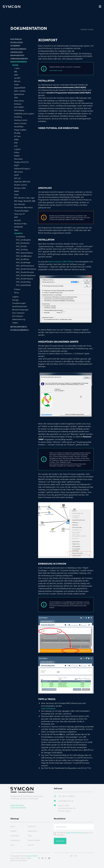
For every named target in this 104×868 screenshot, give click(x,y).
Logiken (15, 297)
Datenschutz (32, 831)
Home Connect (20, 123)
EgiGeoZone (19, 94)
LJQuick (17, 149)
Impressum (32, 826)
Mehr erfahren (17, 805)
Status (30, 836)
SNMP (17, 191)
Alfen (16, 75)
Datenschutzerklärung (74, 833)
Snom (16, 194)
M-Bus (17, 152)
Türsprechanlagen (21, 211)
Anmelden (60, 841)
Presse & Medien (34, 840)
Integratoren (15, 840)
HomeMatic (19, 126)
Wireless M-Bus (20, 224)
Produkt (13, 831)
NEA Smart (18, 172)
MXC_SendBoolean (24, 256)
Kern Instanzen (18, 313)
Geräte (15, 65)
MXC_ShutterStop (23, 282)
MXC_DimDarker (23, 243)
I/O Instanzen (18, 316)
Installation (17, 42)
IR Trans (17, 136)
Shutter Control (20, 185)
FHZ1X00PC (19, 107)
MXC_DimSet (21, 246)
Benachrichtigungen (20, 309)
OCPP (16, 175)
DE (71, 856)
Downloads (15, 836)
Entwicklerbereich (20, 330)
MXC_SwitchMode (23, 285)
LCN (16, 146)
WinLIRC (18, 220)
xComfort (18, 233)
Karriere (31, 845)
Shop (12, 845)
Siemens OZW (20, 188)
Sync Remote (19, 204)
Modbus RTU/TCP (21, 162)
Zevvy (17, 292)
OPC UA (17, 178)
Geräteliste (21, 236)
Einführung (16, 39)
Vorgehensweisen (19, 58)
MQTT (17, 165)
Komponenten (17, 55)
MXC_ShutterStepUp (24, 279)
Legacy (15, 322)
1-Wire (17, 68)
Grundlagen (17, 52)
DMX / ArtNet (20, 91)
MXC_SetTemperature (25, 266)
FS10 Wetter (19, 110)
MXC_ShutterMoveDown (26, 269)
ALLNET (17, 78)
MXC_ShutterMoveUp (25, 272)
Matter (17, 156)
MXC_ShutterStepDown (26, 275)
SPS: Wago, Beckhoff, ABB (25, 201)
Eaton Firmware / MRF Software (61, 261)
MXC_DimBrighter (23, 240)
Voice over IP (19, 214)
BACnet (17, 81)
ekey (16, 97)
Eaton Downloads (48, 708)
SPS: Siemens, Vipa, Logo (24, 198)
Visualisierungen (19, 303)
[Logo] (12, 6)
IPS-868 (17, 133)
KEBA (16, 139)
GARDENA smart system (24, 113)
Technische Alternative (23, 207)
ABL (16, 71)
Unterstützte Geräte (56, 70)
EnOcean (18, 104)
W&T (16, 217)
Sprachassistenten (20, 306)
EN (76, 856)
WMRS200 (18, 227)
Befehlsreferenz (19, 327)
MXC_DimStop (22, 249)
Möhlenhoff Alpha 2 (22, 168)
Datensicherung (18, 49)
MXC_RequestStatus (24, 253)
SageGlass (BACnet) (22, 181)
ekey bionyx (19, 101)
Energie (15, 300)
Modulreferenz (19, 62)
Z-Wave (17, 289)
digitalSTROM (20, 88)
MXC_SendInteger (23, 262)
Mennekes (18, 159)
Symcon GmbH (32, 856)
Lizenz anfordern (18, 808)
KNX (16, 143)
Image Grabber (20, 130)
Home (13, 826)
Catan (16, 84)
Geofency (18, 117)
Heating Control (21, 120)
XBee (16, 230)
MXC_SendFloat (22, 259)
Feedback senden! (87, 29)
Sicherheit (15, 46)
